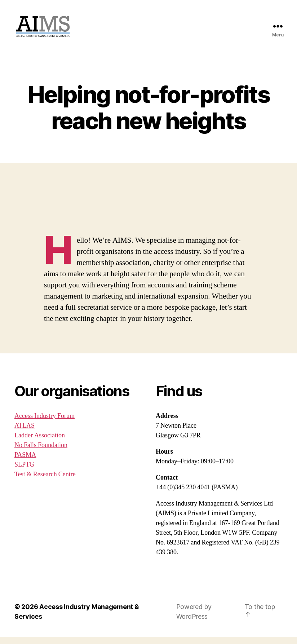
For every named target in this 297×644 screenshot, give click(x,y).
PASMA (25, 462)
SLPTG (24, 472)
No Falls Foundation (41, 452)
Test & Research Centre (45, 482)
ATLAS (25, 433)
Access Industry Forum (45, 423)
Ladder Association (40, 443)
